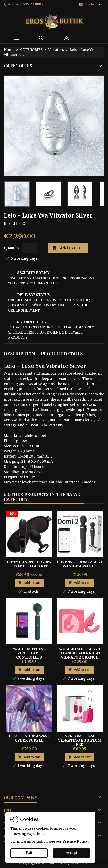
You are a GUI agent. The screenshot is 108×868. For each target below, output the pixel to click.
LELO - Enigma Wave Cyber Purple (29, 738)
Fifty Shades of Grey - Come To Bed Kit (29, 564)
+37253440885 (31, 4)
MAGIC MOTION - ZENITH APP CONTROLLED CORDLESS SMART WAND (29, 657)
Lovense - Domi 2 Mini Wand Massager (80, 564)
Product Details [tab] (62, 354)
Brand (9, 224)
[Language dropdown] (91, 4)
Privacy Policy (75, 841)
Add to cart (67, 248)
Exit (29, 853)
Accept (72, 853)
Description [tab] (19, 354)
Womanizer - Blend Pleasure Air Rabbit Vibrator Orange (80, 653)
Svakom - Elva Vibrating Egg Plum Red (80, 740)
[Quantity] (30, 248)
